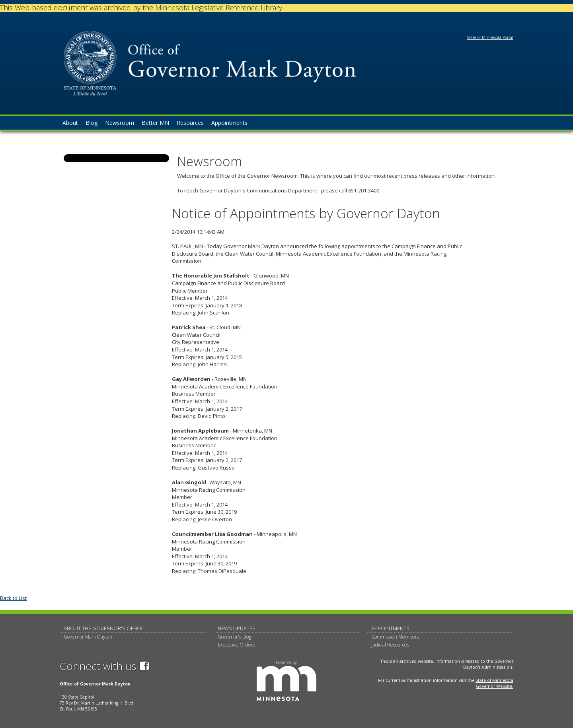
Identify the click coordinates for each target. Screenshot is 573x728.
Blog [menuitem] (92, 123)
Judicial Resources (390, 645)
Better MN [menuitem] (155, 123)
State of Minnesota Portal (490, 37)
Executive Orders (236, 645)
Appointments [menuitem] (229, 123)
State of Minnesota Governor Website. (494, 683)
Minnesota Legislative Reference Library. (219, 8)
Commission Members (395, 637)
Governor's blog (234, 637)
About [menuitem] (70, 123)
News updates (237, 628)
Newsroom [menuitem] (120, 123)
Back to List (13, 598)
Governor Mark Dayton (88, 637)
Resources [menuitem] (190, 123)
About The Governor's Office (103, 628)
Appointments (390, 628)
